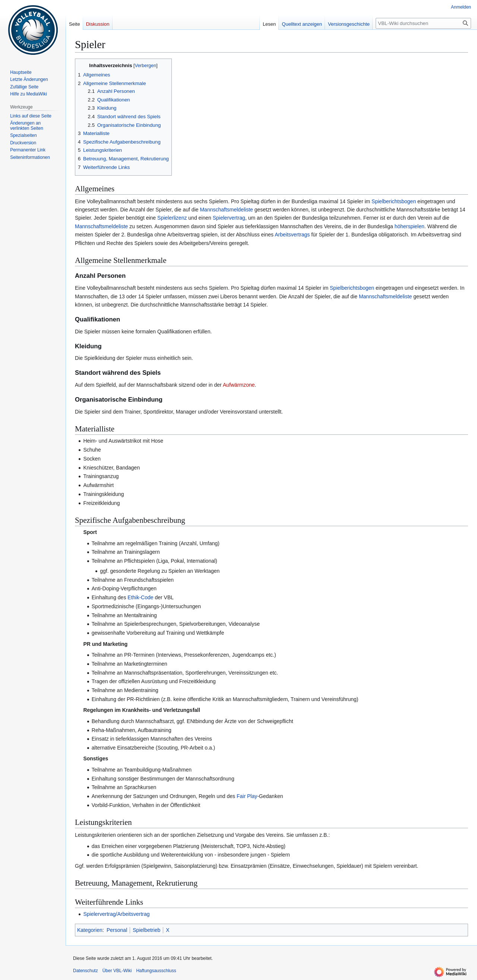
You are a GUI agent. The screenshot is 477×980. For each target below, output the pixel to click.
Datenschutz (86, 971)
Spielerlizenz (172, 218)
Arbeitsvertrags (292, 235)
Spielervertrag (229, 218)
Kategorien (90, 930)
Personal (117, 930)
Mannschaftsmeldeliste (226, 210)
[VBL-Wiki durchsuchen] (423, 23)
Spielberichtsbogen (394, 201)
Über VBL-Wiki (117, 971)
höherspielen (410, 226)
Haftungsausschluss (156, 971)
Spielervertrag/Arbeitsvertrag (116, 914)
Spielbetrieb (146, 930)
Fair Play (247, 796)
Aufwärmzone (239, 385)
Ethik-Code (140, 597)
